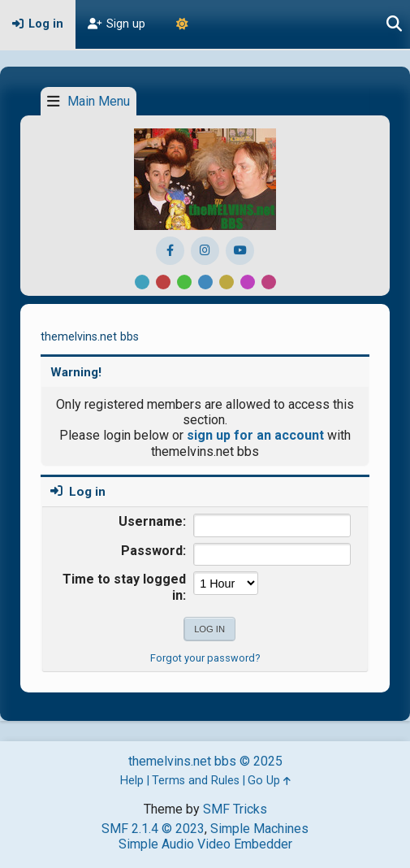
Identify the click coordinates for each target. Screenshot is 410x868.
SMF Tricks (235, 809)
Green (184, 282)
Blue (205, 282)
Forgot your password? (205, 658)
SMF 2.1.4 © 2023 (153, 829)
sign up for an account (255, 435)
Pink (269, 282)
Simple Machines (259, 829)
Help (132, 781)
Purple (248, 282)
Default (142, 282)
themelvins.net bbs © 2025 (205, 761)
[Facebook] (170, 251)
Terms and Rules (196, 781)
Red (163, 282)
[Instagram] (205, 251)
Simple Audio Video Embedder (205, 844)
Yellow (227, 282)
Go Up (269, 781)
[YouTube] (240, 251)
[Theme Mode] (182, 24)
